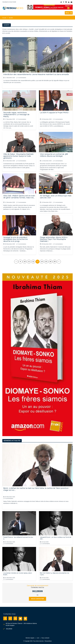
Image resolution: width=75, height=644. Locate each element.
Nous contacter (37, 599)
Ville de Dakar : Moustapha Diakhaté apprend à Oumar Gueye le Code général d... (18, 156)
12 (33, 262)
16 (50, 262)
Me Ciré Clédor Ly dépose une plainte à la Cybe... (54, 574)
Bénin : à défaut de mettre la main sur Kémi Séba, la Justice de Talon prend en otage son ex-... (36, 489)
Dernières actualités (12, 441)
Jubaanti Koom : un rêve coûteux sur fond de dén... (56, 538)
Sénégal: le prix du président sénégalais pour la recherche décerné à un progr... (16, 239)
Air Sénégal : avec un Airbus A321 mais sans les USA (56, 197)
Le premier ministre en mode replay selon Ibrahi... (18, 574)
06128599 (38, 591)
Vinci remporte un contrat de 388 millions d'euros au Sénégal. (54, 155)
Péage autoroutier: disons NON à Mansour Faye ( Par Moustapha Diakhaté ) (54, 239)
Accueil (4, 18)
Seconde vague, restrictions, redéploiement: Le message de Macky (16, 114)
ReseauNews (48, 641)
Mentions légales (30, 638)
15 (46, 262)
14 (42, 262)
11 (29, 262)
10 (25, 262)
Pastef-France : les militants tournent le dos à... (18, 538)
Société (11, 18)
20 (55, 262)
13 (38, 262)
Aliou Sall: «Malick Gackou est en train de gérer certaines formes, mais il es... (19, 197)
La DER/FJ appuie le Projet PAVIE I (54, 113)
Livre (38, 638)
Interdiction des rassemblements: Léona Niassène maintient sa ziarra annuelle (36, 74)
